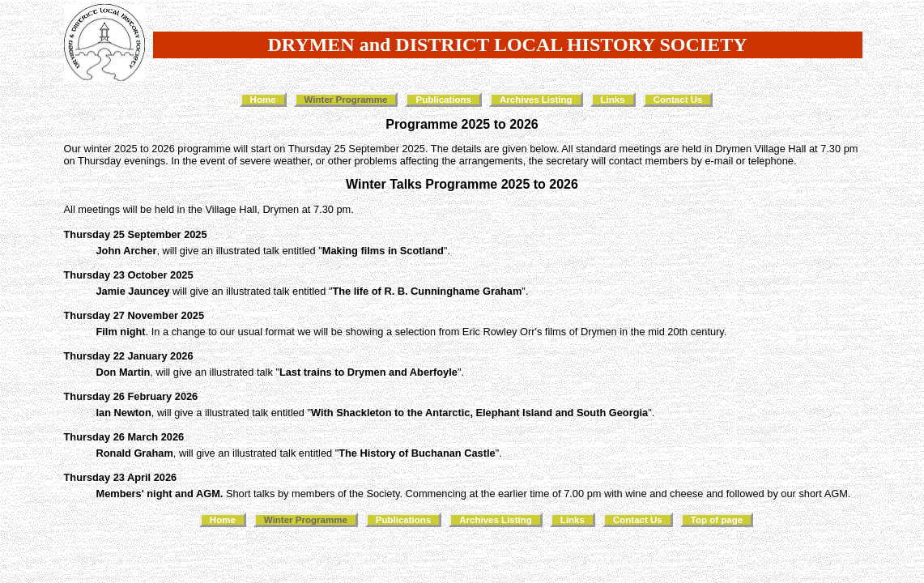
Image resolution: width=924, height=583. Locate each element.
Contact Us (678, 100)
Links (613, 100)
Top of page (717, 520)
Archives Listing (536, 100)
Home (263, 100)
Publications (443, 100)
